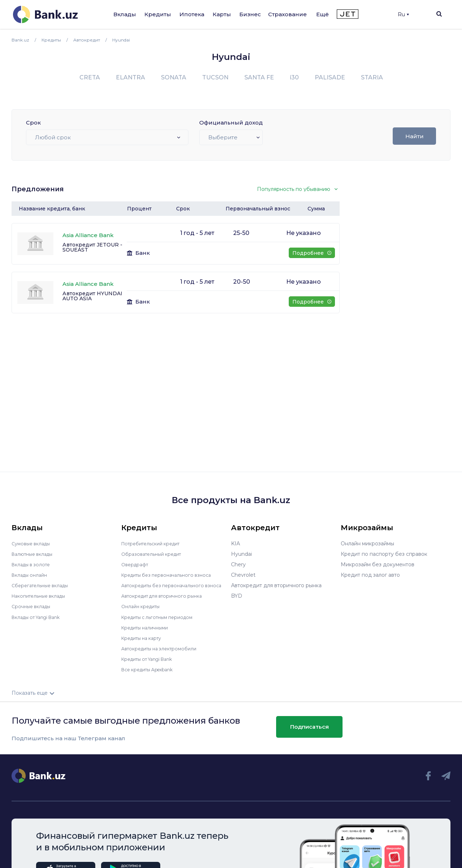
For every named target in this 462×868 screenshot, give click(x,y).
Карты (222, 14)
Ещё (322, 14)
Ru (403, 14)
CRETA (90, 77)
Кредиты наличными (148, 632)
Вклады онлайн (32, 575)
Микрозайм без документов (378, 564)
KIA (236, 544)
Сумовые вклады (33, 544)
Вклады (125, 14)
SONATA (174, 77)
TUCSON (215, 77)
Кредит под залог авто (370, 575)
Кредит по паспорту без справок (384, 554)
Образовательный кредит (155, 554)
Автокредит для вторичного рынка (167, 601)
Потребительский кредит (155, 544)
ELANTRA (130, 77)
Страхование (287, 14)
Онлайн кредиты (143, 611)
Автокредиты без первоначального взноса (167, 588)
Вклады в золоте (33, 564)
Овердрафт (136, 564)
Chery (238, 564)
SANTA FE (259, 77)
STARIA (372, 77)
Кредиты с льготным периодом (162, 622)
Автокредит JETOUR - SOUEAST (92, 247)
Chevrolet (243, 575)
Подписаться (310, 732)
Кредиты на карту (145, 643)
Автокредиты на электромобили (164, 653)
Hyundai (241, 554)
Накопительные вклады (42, 596)
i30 (294, 77)
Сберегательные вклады (43, 585)
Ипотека (192, 14)
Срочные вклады (33, 606)
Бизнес (250, 14)
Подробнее (312, 253)
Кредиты (158, 14)
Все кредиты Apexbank (151, 674)
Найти (415, 136)
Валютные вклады (35, 554)
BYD (237, 596)
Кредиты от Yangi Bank (151, 664)
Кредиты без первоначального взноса (171, 575)
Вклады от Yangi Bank (40, 617)
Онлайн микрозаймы (367, 544)
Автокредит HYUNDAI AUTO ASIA (92, 296)
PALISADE (330, 77)
